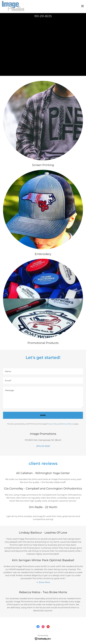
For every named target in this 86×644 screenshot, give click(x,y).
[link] (13, 6)
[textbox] (43, 371)
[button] (82, 6)
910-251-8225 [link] (43, 16)
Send (43, 415)
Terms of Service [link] (68, 424)
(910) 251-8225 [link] (43, 446)
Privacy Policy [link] (52, 424)
